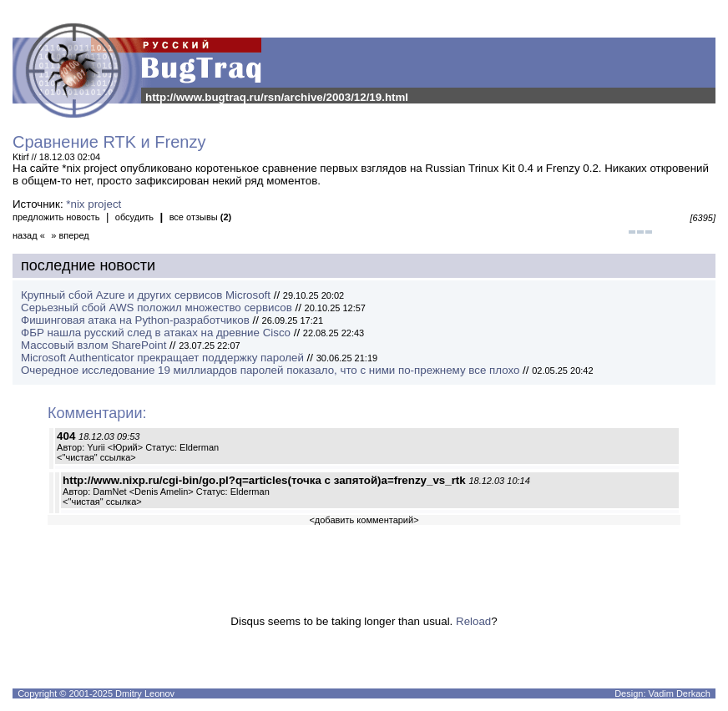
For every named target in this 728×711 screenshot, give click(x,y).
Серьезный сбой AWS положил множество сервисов (157, 308)
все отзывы (201, 217)
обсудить (134, 217)
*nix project (94, 204)
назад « (29, 235)
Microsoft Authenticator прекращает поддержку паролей (162, 358)
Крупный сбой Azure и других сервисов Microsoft (146, 295)
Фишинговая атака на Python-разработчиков (135, 320)
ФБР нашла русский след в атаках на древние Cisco (156, 333)
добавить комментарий (364, 520)
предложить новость (56, 217)
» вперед (70, 235)
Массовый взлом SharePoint (94, 345)
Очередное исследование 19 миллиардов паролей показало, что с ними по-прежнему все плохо (270, 370)
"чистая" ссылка (97, 457)
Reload (473, 621)
